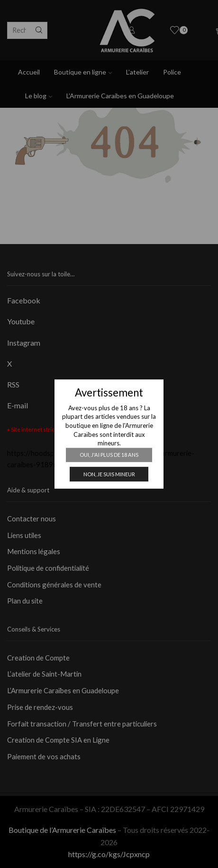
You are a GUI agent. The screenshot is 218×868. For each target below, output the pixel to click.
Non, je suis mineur (109, 474)
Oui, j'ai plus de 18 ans (109, 455)
